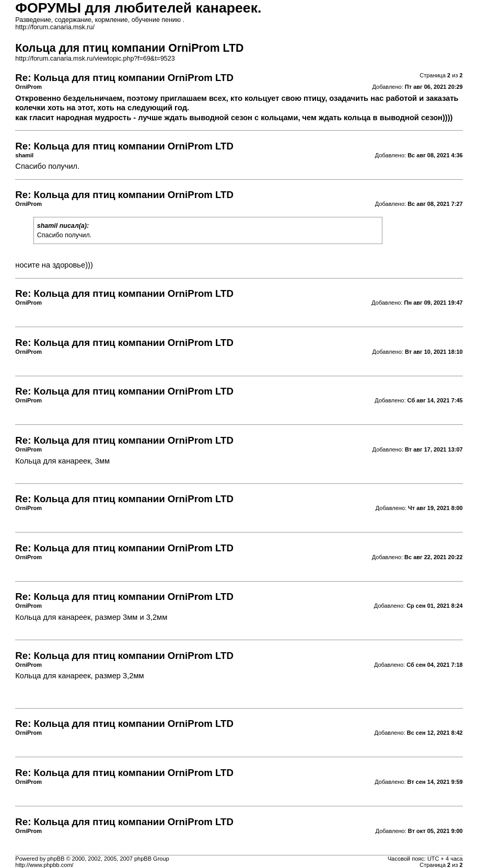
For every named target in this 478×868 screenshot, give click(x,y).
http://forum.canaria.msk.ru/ (55, 27)
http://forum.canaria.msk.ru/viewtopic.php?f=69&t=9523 (95, 59)
